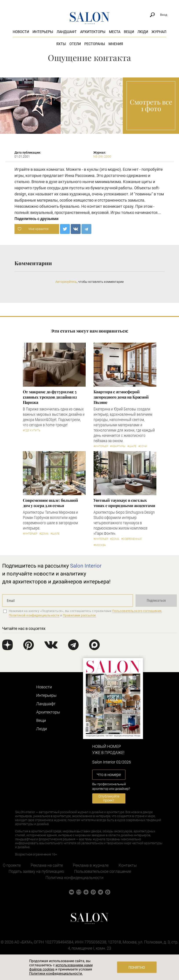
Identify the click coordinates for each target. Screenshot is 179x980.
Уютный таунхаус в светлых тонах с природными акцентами (124, 503)
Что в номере (109, 775)
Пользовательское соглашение (103, 871)
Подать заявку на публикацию (36, 871)
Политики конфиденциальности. (56, 974)
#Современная (131, 539)
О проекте (12, 865)
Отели (75, 44)
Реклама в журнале (91, 865)
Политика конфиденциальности (74, 878)
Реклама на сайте (47, 865)
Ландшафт (67, 32)
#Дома (44, 534)
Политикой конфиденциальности (34, 615)
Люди (143, 32)
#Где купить (32, 430)
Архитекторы (93, 32)
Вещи (129, 32)
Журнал (159, 32)
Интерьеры (43, 32)
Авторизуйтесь (66, 282)
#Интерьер (101, 446)
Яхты (61, 44)
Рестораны (95, 44)
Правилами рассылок (80, 615)
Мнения (116, 44)
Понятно (137, 968)
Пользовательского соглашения (137, 611)
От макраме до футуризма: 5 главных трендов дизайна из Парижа (50, 397)
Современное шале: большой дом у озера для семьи (51, 503)
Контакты (128, 865)
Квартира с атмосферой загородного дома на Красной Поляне (121, 397)
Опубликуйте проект (109, 798)
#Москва (100, 545)
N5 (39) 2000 (102, 156)
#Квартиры (118, 446)
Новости (21, 32)
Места (115, 32)
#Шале (132, 446)
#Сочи (143, 446)
